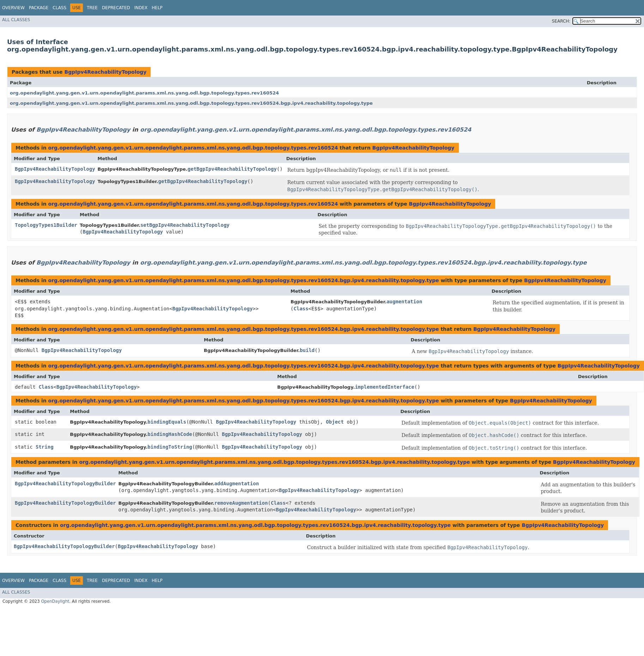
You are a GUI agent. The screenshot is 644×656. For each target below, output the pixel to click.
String (45, 447)
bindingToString (170, 447)
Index (141, 8)
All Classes (16, 20)
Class (59, 8)
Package (39, 8)
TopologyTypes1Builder (46, 225)
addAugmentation (237, 484)
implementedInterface (385, 387)
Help (157, 8)
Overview (13, 8)
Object (335, 422)
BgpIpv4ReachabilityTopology (105, 72)
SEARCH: (561, 21)
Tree (92, 8)
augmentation (404, 302)
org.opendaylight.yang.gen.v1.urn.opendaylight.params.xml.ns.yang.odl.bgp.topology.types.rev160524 (144, 93)
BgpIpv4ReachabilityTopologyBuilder (65, 484)
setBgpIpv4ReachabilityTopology (185, 225)
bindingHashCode (170, 434)
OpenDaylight (55, 601)
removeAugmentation (241, 503)
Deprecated (116, 8)
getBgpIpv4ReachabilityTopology (232, 169)
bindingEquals (167, 422)
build (307, 350)
